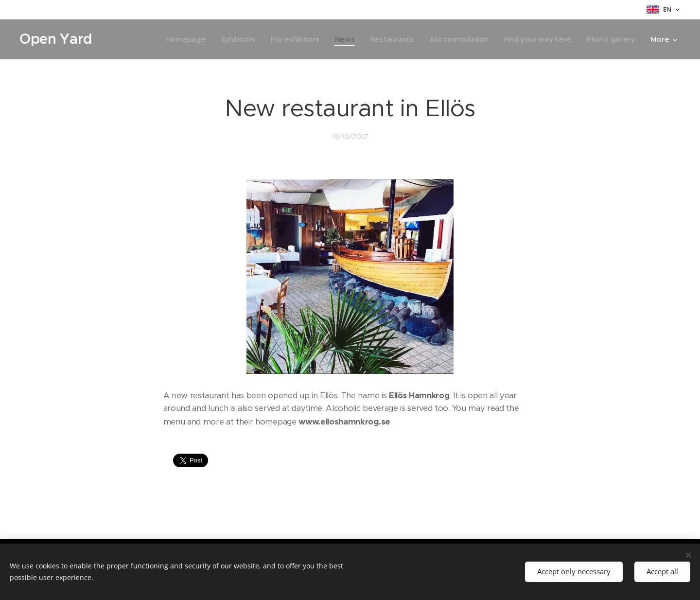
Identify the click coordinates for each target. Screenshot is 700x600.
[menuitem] (178, 39)
